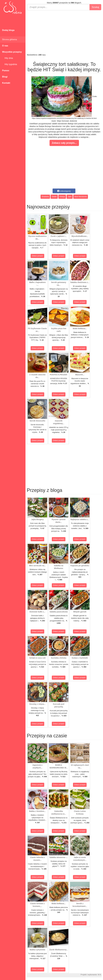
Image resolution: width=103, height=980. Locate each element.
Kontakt (6, 83)
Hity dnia (8, 58)
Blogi (5, 77)
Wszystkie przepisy (12, 52)
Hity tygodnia (10, 64)
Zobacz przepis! (37, 256)
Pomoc (6, 71)
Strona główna (10, 39)
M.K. (100, 975)
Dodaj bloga (8, 30)
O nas (5, 46)
